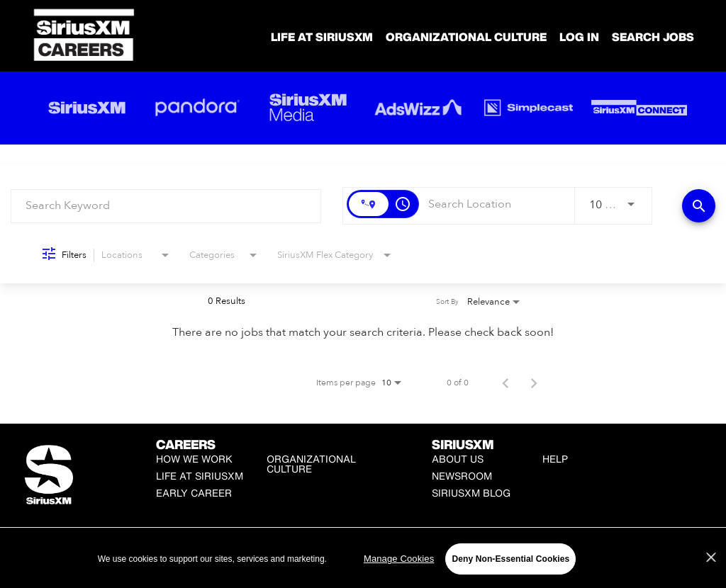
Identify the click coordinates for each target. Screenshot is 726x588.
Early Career (194, 493)
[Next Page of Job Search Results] (534, 383)
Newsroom (462, 476)
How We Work (194, 459)
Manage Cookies (369, 556)
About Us (458, 459)
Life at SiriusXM (200, 476)
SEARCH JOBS (653, 37)
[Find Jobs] (699, 206)
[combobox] (166, 206)
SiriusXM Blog (471, 493)
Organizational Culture (466, 37)
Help (555, 459)
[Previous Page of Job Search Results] (506, 383)
